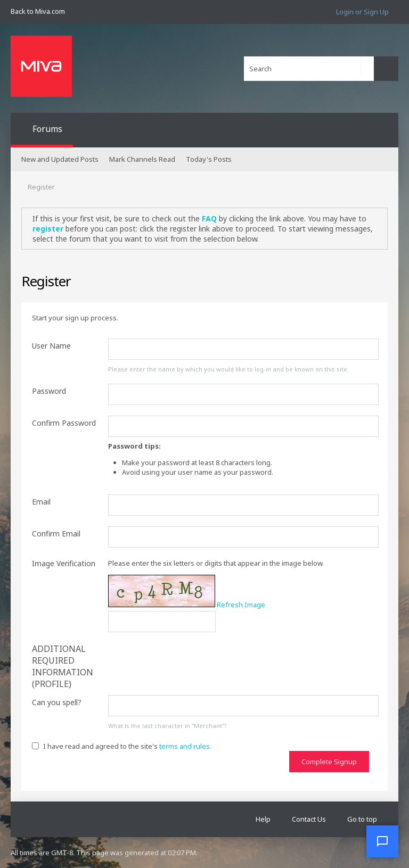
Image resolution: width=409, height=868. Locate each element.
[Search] (309, 69)
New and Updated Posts (60, 159)
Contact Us (309, 819)
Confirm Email (56, 534)
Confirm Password (64, 423)
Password (49, 391)
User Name (51, 346)
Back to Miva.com (38, 11)
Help (263, 819)
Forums (47, 129)
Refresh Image (241, 605)
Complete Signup (329, 762)
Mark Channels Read (142, 159)
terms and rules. (185, 746)
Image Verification (64, 563)
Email (41, 502)
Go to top (362, 819)
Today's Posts (209, 159)
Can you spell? (57, 702)
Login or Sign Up (362, 12)
